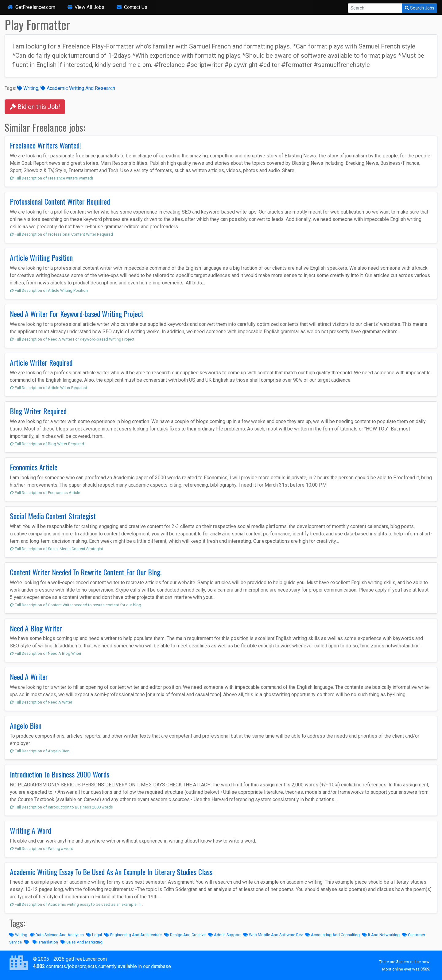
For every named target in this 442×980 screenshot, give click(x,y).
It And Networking (381, 935)
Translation (45, 942)
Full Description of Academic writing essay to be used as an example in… (77, 904)
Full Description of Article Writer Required (48, 388)
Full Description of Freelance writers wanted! (51, 178)
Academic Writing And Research (78, 88)
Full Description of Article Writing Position (49, 290)
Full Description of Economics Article (45, 493)
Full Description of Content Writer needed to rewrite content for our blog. (76, 605)
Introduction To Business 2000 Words (60, 774)
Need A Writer (29, 677)
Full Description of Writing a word (42, 849)
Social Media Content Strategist (53, 516)
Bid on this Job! (35, 107)
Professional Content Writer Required (60, 201)
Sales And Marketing (81, 942)
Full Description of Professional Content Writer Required (61, 234)
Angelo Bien (26, 725)
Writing (28, 88)
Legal (94, 935)
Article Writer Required (41, 362)
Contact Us (132, 7)
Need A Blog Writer (36, 628)
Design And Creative (185, 935)
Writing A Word (30, 830)
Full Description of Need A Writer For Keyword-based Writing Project (72, 339)
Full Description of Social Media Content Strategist (56, 549)
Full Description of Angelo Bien (40, 751)
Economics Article (34, 467)
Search (420, 8)
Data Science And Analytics (57, 935)
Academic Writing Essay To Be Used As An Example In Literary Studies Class (111, 872)
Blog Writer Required (38, 411)
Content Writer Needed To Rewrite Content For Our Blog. (86, 572)
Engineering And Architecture (133, 935)
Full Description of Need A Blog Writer (46, 653)
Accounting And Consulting (332, 935)
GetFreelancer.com (31, 7)
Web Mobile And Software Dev (273, 935)
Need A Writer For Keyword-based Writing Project (77, 314)
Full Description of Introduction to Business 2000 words (61, 807)
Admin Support (224, 935)
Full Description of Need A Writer (41, 702)
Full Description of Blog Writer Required (47, 444)
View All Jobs (86, 7)
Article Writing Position (41, 257)
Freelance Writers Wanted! (45, 145)
